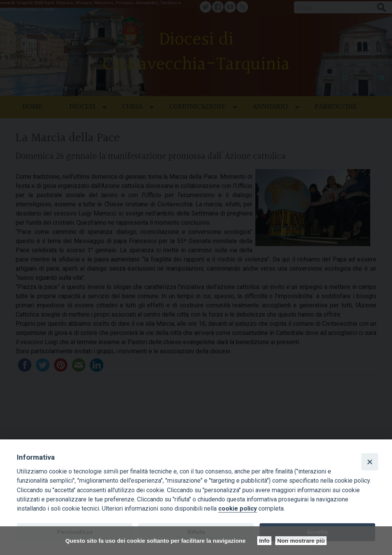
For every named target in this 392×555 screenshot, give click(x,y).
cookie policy (238, 508)
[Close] (370, 462)
